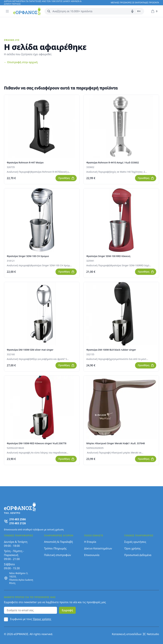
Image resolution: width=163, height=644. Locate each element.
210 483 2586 (18, 519)
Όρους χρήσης (42, 619)
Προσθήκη (66, 178)
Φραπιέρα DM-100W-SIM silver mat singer (30, 350)
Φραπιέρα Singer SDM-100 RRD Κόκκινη (108, 256)
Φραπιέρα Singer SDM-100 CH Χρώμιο (28, 256)
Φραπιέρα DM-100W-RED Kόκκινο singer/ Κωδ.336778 (37, 443)
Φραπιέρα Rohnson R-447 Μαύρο (25, 162)
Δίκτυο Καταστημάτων (98, 548)
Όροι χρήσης (132, 548)
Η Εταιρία (90, 542)
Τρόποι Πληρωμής (55, 548)
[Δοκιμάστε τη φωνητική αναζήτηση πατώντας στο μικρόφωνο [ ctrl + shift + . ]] (132, 11)
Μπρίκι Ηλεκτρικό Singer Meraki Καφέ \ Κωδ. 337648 (116, 443)
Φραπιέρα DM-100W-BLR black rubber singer (111, 350)
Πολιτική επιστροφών (57, 555)
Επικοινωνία (92, 555)
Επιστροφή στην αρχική (21, 62)
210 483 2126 (18, 523)
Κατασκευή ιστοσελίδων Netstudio (135, 634)
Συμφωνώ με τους (31, 619)
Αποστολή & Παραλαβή (58, 542)
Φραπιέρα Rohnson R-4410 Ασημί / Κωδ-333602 (113, 162)
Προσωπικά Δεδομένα (138, 555)
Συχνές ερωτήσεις (135, 542)
